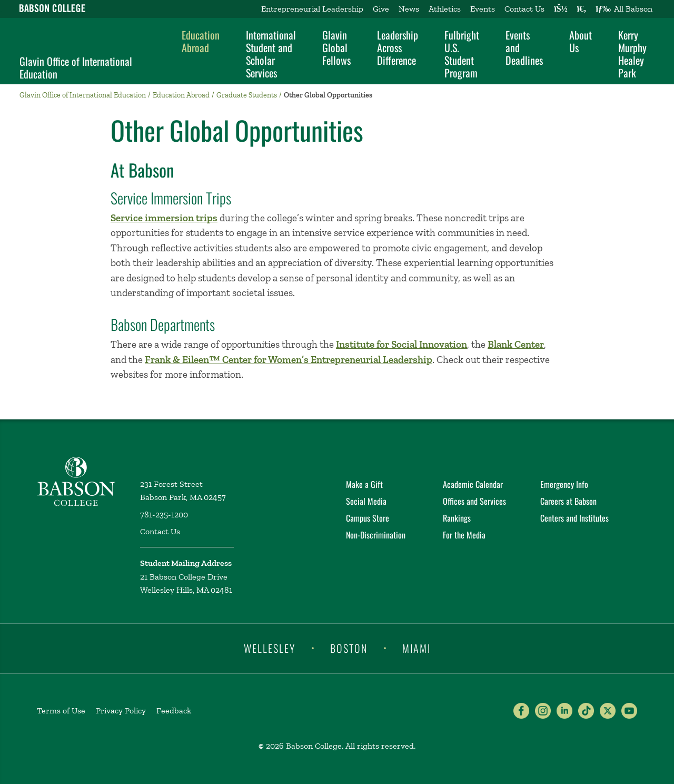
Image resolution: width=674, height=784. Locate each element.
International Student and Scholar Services (271, 54)
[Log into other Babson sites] (561, 9)
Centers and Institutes (574, 518)
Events (483, 9)
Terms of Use (61, 710)
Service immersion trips (164, 218)
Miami (417, 648)
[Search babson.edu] (582, 9)
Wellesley (270, 648)
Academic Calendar (473, 484)
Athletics (445, 9)
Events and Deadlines (524, 47)
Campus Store (368, 518)
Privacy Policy (121, 710)
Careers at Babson (568, 501)
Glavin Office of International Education (76, 67)
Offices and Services (474, 501)
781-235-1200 (164, 514)
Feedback (174, 710)
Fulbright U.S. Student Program (462, 54)
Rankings (457, 518)
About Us (581, 41)
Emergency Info (564, 484)
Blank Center (516, 344)
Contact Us (524, 9)
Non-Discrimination (376, 535)
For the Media (464, 535)
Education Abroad (201, 41)
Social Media (366, 501)
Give (381, 9)
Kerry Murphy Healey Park (632, 54)
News (409, 9)
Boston (349, 648)
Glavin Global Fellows (336, 47)
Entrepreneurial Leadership (312, 9)
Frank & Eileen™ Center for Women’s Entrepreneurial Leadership (289, 360)
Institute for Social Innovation (402, 344)
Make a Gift (364, 484)
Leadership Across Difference (398, 47)
